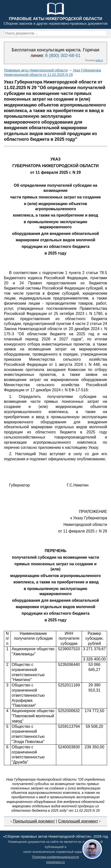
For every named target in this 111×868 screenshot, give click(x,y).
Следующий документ (78, 821)
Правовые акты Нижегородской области (36, 70)
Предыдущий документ (34, 821)
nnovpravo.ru (55, 862)
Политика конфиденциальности (55, 857)
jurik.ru (99, 60)
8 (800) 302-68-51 (63, 56)
